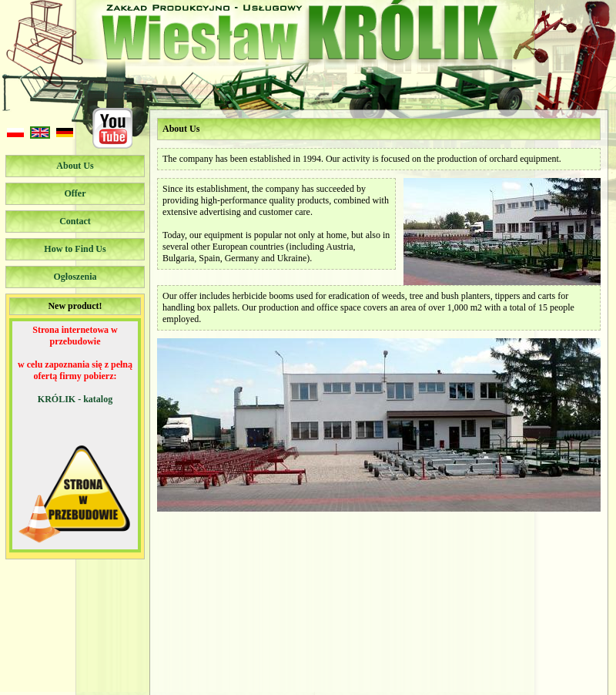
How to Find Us (75, 249)
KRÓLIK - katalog (75, 399)
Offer (75, 193)
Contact (75, 221)
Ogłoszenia (75, 277)
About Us (75, 166)
